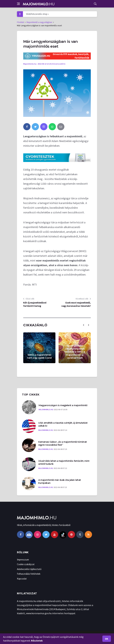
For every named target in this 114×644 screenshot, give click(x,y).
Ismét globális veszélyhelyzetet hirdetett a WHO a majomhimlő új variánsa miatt (75, 352)
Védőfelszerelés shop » (37, 14)
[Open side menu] (18, 4)
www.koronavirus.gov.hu (39, 613)
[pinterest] (71, 535)
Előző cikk (29, 299)
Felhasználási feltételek (29, 574)
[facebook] (27, 127)
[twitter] (35, 127)
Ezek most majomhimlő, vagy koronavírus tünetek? (76, 304)
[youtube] (54, 535)
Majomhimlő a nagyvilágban (39, 22)
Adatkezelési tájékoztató (29, 569)
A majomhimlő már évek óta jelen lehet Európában (60, 482)
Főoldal (20, 22)
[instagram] (38, 535)
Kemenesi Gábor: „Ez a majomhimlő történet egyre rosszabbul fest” (63, 443)
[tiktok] (63, 535)
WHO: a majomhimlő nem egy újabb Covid (39, 356)
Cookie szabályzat (26, 564)
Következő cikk (83, 299)
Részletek (37, 641)
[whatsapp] (52, 127)
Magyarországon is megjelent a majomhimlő (63, 405)
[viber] (44, 127)
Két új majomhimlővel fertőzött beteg (35, 304)
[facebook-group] (29, 535)
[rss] (88, 535)
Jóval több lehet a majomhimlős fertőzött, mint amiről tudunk (64, 462)
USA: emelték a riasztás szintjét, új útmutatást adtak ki (63, 424)
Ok (107, 639)
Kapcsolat (22, 579)
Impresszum (23, 560)
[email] (61, 127)
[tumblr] (80, 535)
